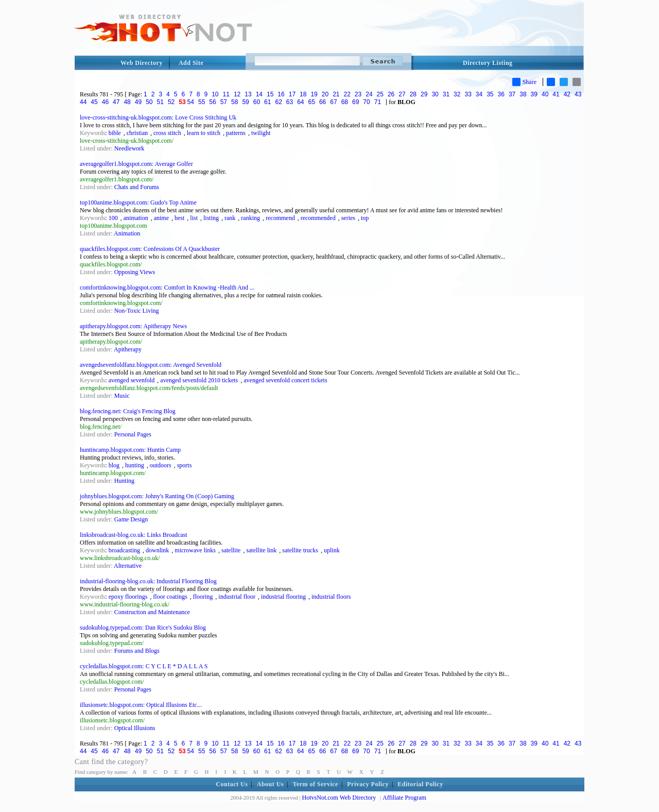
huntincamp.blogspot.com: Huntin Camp (130, 450)
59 (245, 102)
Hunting (124, 481)
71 (378, 102)
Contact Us (232, 784)
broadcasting (124, 550)
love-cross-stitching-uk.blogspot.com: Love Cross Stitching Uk (158, 117)
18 (303, 94)
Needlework (129, 148)
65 (312, 102)
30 (435, 94)
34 (479, 94)
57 (224, 102)
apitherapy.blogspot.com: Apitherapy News (133, 326)
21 (336, 94)
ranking (250, 218)
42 (567, 94)
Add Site (191, 63)
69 (355, 102)
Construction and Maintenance (152, 612)
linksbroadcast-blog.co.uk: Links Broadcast (134, 535)
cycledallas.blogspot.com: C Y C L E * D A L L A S (144, 666)
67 (333, 102)
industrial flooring (283, 597)
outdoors (161, 465)
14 (259, 94)
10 (215, 94)
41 (556, 94)
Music (122, 396)
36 (501, 94)
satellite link (261, 550)
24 (369, 94)
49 (138, 102)
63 (290, 102)
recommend (280, 218)
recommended (318, 218)
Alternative (128, 566)
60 (257, 102)
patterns (236, 133)
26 (391, 94)
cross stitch (167, 133)
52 (171, 102)
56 (212, 102)
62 (278, 102)
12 (237, 94)
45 (94, 102)
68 (345, 102)
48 (127, 102)
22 (347, 94)
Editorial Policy (420, 784)
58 (235, 102)
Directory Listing (488, 63)
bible (115, 133)
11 (226, 94)
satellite (231, 550)
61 (267, 102)
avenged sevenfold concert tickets (285, 380)
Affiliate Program (404, 798)
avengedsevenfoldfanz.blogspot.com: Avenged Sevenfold (151, 365)
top (365, 218)
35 (490, 94)
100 (113, 218)
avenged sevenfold (132, 380)
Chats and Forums (137, 187)
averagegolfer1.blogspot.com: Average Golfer (136, 164)
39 (534, 94)
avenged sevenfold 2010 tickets (199, 380)
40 (545, 94)
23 (358, 94)
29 (424, 94)
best (179, 218)
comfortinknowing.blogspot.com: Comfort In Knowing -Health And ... (167, 287)
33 (468, 94)
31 (446, 94)
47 (116, 102)
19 (314, 94)
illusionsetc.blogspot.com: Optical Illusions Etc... (141, 705)
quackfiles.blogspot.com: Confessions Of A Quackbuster (150, 249)
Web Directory (142, 63)
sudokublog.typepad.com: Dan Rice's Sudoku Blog (143, 628)
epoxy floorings (128, 597)
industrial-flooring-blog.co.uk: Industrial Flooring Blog (148, 581)
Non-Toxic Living (137, 311)
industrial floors (331, 597)
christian (137, 133)
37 (512, 94)
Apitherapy (128, 349)
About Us (270, 784)
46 (105, 102)
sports (185, 465)
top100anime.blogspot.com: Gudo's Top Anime (138, 202)
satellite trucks (300, 550)
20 (325, 94)
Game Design (131, 519)
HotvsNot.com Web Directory (339, 798)
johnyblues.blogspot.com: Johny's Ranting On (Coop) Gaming (157, 496)
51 (160, 102)
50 (149, 102)
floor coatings (170, 597)
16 (281, 94)
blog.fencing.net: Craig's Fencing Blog (128, 411)
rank (230, 218)
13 (248, 94)
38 (523, 94)
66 (323, 102)
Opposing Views (135, 272)
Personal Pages (133, 434)
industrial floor (237, 597)
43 (578, 94)
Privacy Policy (368, 784)
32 (457, 94)
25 (380, 94)
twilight (261, 133)
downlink (157, 550)
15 (270, 94)
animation (136, 218)
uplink (332, 550)
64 (300, 102)
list (194, 218)
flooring (203, 597)
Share (524, 82)
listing (211, 218)
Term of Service (316, 784)
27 (402, 94)
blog (114, 465)
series (348, 218)
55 (202, 102)
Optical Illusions (135, 728)
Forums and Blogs (137, 651)
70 (366, 102)
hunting (135, 465)
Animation (127, 233)
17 (292, 94)
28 (413, 94)
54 (191, 102)
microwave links (195, 550)
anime (161, 218)
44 (83, 102)
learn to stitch (204, 133)
